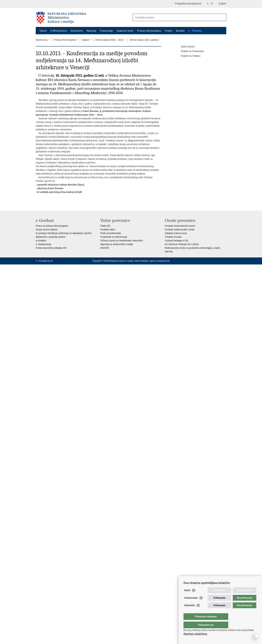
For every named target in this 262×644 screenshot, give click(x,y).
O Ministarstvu (59, 31)
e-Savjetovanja (44, 244)
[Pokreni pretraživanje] (222, 17)
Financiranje (106, 31)
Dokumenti (77, 31)
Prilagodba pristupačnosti (188, 4)
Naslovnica (41, 40)
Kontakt (180, 31)
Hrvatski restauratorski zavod (180, 226)
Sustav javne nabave (47, 229)
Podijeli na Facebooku (190, 51)
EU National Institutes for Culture (182, 244)
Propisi (169, 31)
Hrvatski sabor (108, 229)
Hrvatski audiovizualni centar (180, 229)
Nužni (187, 597)
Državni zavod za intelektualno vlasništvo (122, 241)
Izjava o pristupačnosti (159, 261)
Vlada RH (105, 226)
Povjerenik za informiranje (114, 237)
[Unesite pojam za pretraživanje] (176, 17)
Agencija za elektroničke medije (117, 244)
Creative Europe (173, 237)
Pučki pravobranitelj (110, 233)
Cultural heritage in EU (177, 241)
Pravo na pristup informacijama (52, 226)
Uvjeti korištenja (141, 261)
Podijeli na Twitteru (188, 56)
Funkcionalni (191, 605)
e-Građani (41, 241)
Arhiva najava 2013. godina (144, 40)
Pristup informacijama (149, 31)
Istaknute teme (125, 31)
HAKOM (105, 248)
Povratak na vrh (46, 261)
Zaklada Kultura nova (176, 233)
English (222, 4)
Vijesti (43, 31)
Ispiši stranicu (186, 47)
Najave (86, 40)
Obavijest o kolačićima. (195, 634)
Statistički (190, 612)
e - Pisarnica (195, 31)
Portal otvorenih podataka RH (51, 248)
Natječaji (91, 31)
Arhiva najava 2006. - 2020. (110, 40)
